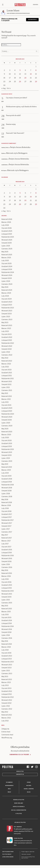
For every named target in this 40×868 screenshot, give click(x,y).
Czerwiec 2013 (7, 674)
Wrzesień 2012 (7, 700)
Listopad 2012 (7, 694)
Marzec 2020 (6, 435)
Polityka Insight (7, 854)
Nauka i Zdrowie (29, 789)
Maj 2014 (5, 641)
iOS (15, 827)
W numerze (9, 782)
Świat (9, 792)
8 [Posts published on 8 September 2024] (36, 70)
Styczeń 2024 (7, 299)
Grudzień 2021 (7, 373)
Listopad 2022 (7, 340)
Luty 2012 (5, 721)
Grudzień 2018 (7, 479)
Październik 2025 (8, 237)
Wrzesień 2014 (7, 629)
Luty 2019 (5, 473)
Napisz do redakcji (19, 807)
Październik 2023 (8, 308)
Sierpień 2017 (6, 526)
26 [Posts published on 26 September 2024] (20, 82)
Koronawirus (9, 786)
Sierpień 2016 (6, 561)
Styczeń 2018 (6, 511)
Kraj (9, 789)
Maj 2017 (5, 535)
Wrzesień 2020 (7, 417)
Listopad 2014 (7, 623)
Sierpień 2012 (6, 703)
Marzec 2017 (6, 541)
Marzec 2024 (6, 293)
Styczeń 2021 (6, 405)
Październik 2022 (8, 343)
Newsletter (20, 771)
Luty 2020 (5, 438)
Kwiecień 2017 (7, 538)
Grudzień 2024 (7, 266)
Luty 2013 (5, 685)
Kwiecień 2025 (7, 255)
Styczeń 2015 (6, 617)
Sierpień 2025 (7, 243)
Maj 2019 (5, 464)
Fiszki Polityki (18, 838)
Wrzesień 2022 (7, 346)
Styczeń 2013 (6, 688)
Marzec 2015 (6, 612)
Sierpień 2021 (6, 384)
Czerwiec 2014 (7, 638)
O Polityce (19, 814)
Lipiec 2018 (6, 494)
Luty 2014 (5, 650)
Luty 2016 (5, 579)
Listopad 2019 (7, 446)
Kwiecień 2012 (7, 715)
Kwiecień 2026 (7, 219)
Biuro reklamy (19, 803)
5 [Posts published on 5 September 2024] (20, 70)
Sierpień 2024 (7, 278)
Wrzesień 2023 (7, 311)
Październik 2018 (8, 485)
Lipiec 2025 (6, 246)
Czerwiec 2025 (7, 249)
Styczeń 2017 (6, 547)
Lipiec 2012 (6, 706)
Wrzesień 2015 (7, 594)
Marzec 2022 (6, 364)
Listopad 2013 (7, 659)
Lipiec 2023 (6, 317)
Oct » (9, 88)
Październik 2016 (8, 556)
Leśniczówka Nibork (8, 857)
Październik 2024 (8, 272)
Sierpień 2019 (6, 455)
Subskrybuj (32, 20)
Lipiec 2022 (6, 352)
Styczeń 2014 (6, 653)
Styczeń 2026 (7, 228)
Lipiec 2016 (6, 564)
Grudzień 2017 (7, 514)
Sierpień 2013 (6, 668)
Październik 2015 (8, 591)
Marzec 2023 (6, 328)
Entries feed (6, 732)
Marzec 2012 (6, 718)
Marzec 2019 (6, 470)
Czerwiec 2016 (7, 567)
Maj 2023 (5, 322)
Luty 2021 (5, 402)
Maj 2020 (5, 429)
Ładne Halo (32, 852)
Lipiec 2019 (6, 458)
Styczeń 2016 (6, 582)
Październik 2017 (8, 520)
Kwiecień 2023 (7, 325)
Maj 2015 (5, 606)
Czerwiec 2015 (7, 603)
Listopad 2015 (7, 588)
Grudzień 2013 (7, 656)
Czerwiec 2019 (7, 461)
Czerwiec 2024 (7, 284)
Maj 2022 (5, 358)
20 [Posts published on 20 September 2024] (25, 78)
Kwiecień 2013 (7, 679)
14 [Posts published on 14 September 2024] (31, 74)
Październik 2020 (8, 414)
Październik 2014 (8, 626)
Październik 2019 (8, 449)
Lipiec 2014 (6, 635)
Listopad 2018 (7, 482)
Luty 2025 (5, 261)
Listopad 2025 (7, 234)
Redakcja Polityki (19, 800)
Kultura (29, 786)
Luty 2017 (5, 544)
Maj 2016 (5, 570)
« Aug (4, 88)
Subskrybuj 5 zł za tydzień (19, 755)
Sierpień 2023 (7, 314)
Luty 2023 (5, 331)
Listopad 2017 (7, 517)
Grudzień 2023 (7, 302)
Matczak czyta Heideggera (17, 153)
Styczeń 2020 (7, 440)
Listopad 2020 (7, 411)
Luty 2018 (5, 508)
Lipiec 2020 (6, 423)
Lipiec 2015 (6, 600)
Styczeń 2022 (6, 370)
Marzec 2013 (6, 682)
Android (19, 827)
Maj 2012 (5, 712)
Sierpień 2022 (7, 349)
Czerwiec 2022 (7, 355)
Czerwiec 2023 (7, 320)
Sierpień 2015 (6, 597)
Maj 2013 (5, 676)
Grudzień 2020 (7, 408)
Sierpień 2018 (6, 491)
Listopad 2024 (7, 269)
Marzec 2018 (6, 505)
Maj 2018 (5, 499)
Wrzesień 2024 (7, 275)
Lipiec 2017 (6, 529)
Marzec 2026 (6, 222)
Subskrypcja (20, 774)
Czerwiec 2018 (7, 497)
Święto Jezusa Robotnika (20, 147)
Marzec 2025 (6, 258)
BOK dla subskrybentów (19, 810)
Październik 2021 (8, 379)
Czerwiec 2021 (7, 390)
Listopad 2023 (7, 305)
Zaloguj (36, 5)
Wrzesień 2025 (7, 240)
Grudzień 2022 (7, 337)
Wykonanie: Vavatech (26, 854)
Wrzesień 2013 (7, 665)
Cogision (27, 852)
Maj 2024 (5, 287)
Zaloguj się (5, 729)
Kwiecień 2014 (7, 644)
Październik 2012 (8, 697)
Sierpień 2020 (7, 420)
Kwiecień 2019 (7, 467)
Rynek (29, 782)
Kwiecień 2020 (7, 432)
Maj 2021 (5, 393)
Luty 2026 (5, 225)
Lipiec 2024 (6, 281)
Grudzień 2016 (7, 550)
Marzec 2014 (6, 647)
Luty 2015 (5, 615)
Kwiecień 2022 (7, 361)
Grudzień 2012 (7, 691)
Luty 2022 (5, 367)
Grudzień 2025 (7, 231)
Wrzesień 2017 (7, 523)
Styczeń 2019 (6, 476)
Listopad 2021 (7, 376)
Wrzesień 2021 (7, 381)
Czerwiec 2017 (7, 532)
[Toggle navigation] (3, 5)
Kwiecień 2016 (7, 573)
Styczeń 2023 (7, 334)
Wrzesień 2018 (7, 488)
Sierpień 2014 (6, 632)
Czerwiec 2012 (7, 709)
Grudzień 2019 (7, 443)
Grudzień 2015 (7, 585)
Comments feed (7, 735)
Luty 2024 (5, 296)
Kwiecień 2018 (7, 502)
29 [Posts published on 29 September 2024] (36, 82)
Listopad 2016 (7, 553)
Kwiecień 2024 (7, 290)
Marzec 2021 (6, 399)
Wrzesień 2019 (7, 452)
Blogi (29, 792)
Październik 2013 (8, 662)
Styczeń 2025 (6, 263)
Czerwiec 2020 (7, 426)
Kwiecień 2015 (7, 609)
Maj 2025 (5, 252)
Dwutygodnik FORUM (8, 852)
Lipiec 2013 (6, 671)
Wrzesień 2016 (7, 558)
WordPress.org (7, 738)
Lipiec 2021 (6, 387)
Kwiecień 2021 (7, 396)
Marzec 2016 (6, 576)
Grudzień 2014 (7, 620)
